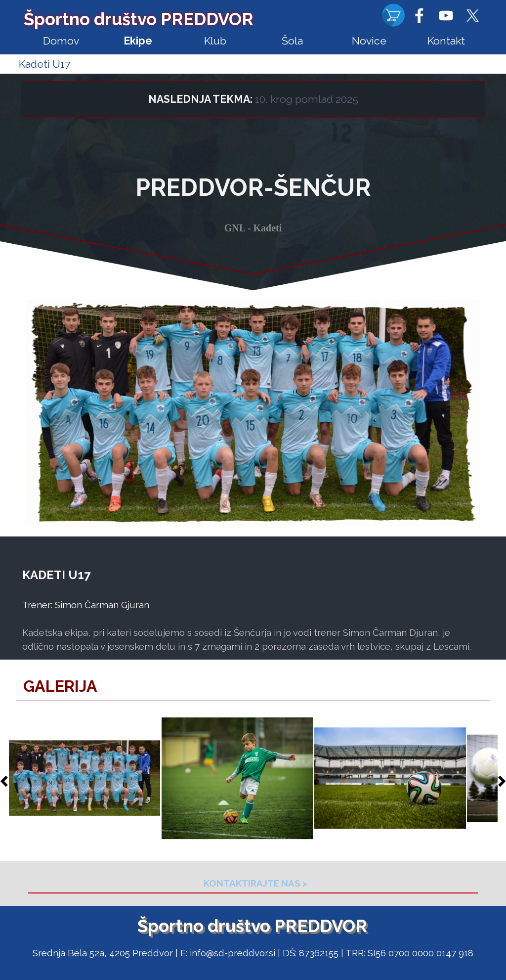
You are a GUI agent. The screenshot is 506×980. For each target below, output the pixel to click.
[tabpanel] (253, 106)
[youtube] (446, 15)
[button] (85, 779)
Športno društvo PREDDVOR (139, 19)
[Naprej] (499, 781)
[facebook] (419, 15)
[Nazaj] (7, 781)
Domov (61, 41)
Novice (369, 41)
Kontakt (446, 41)
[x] (472, 15)
